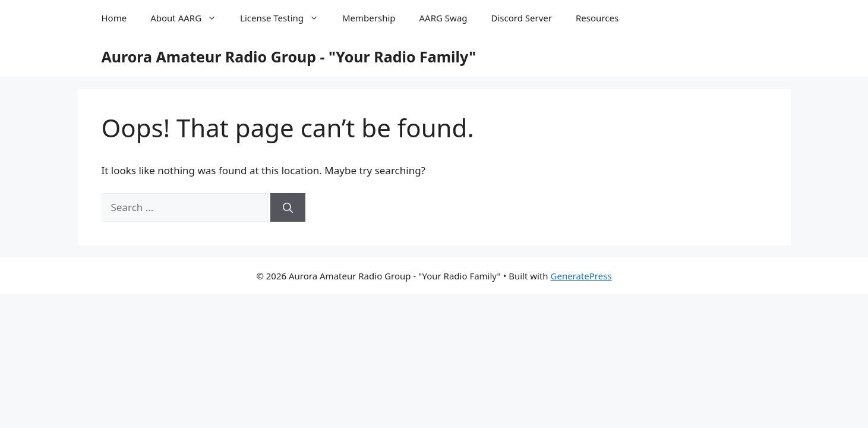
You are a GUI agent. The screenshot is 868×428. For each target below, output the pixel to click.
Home (114, 18)
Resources (597, 18)
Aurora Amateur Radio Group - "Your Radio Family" (289, 56)
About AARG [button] (189, 18)
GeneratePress (581, 276)
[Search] (288, 207)
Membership (369, 18)
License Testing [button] (285, 18)
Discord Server (522, 18)
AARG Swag (444, 18)
